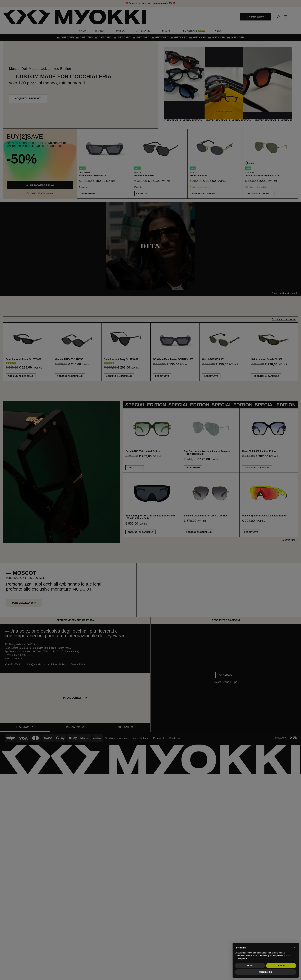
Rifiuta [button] (250, 966)
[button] (295, 948)
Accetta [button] (281, 966)
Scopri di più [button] (266, 972)
